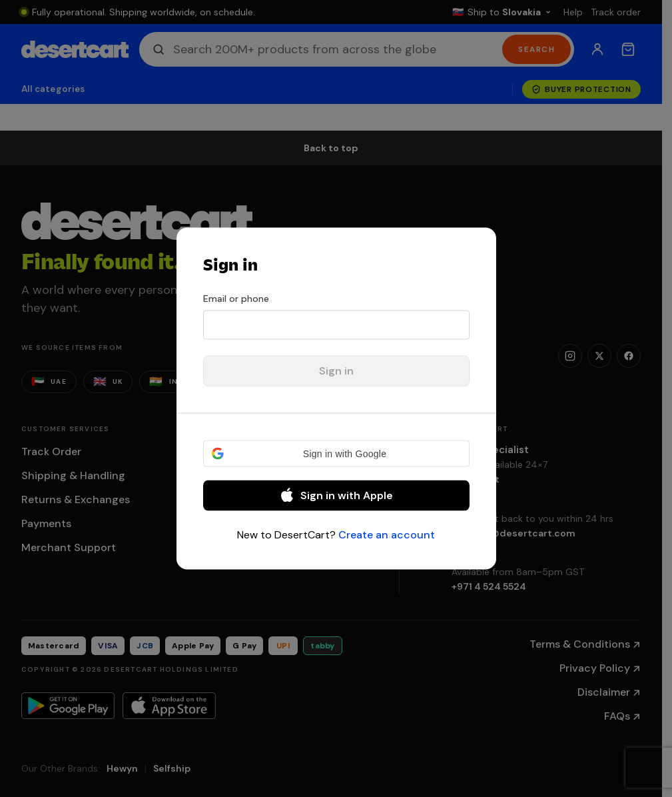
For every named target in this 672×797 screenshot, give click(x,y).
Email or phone (236, 299)
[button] (336, 454)
